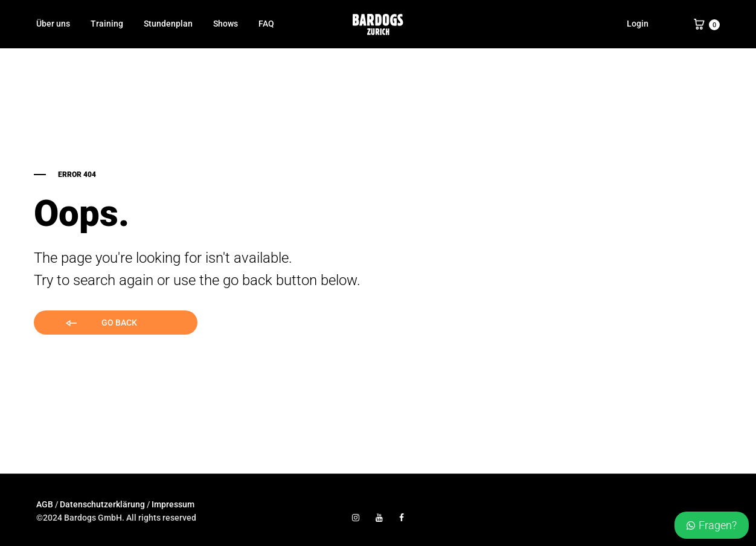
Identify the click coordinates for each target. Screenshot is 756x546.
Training (107, 24)
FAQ (266, 24)
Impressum (173, 504)
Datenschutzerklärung (102, 504)
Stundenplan (168, 24)
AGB (45, 504)
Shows (226, 24)
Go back (101, 323)
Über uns (53, 24)
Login (638, 24)
